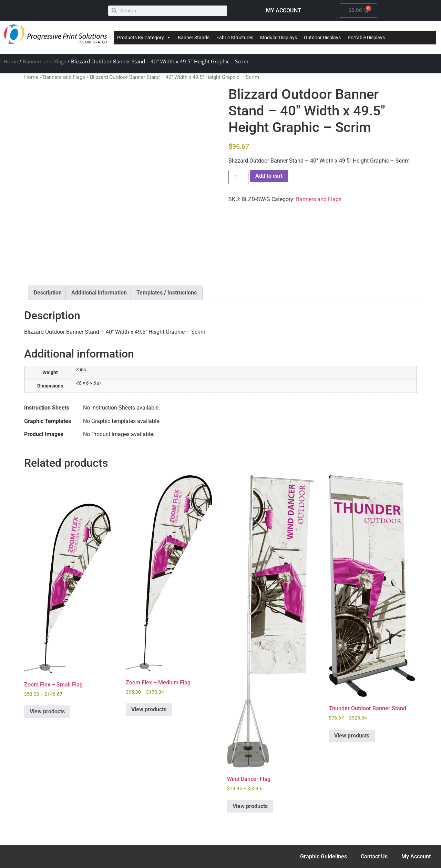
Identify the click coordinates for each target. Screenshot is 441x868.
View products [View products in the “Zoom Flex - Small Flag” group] (47, 711)
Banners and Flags (44, 61)
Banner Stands (194, 38)
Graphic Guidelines (324, 856)
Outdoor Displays (322, 38)
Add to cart (269, 176)
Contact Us (374, 856)
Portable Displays (366, 38)
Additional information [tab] (99, 293)
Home (11, 61)
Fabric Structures (235, 38)
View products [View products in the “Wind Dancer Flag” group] (250, 806)
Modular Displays (279, 38)
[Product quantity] (238, 177)
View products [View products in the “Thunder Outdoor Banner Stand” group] (352, 736)
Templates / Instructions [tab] (167, 293)
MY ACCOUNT (284, 11)
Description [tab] (48, 293)
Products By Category (144, 38)
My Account (416, 856)
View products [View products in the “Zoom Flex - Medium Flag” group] (149, 709)
